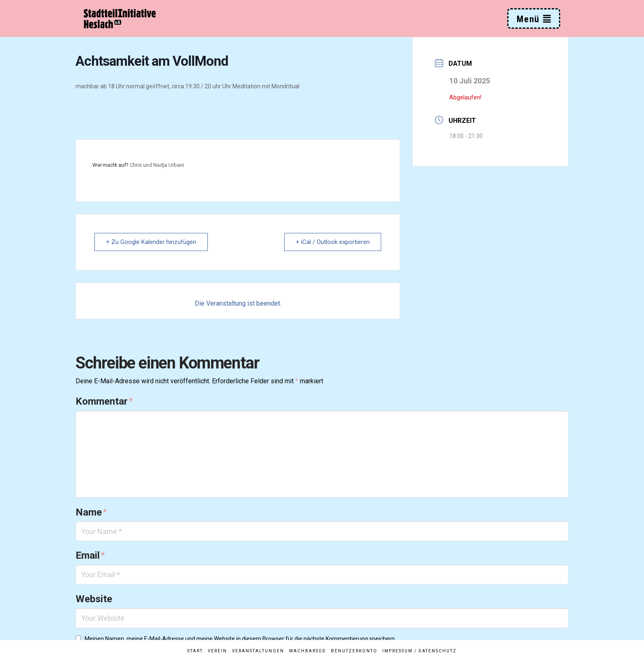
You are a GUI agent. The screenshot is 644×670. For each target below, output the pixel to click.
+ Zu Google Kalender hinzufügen (152, 242)
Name (91, 512)
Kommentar (104, 401)
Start (195, 651)
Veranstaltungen (258, 651)
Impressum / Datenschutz (420, 651)
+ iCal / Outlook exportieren (332, 242)
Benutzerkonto (354, 651)
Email (90, 555)
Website (94, 599)
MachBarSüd (308, 651)
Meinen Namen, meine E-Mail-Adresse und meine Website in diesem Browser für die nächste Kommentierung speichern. (240, 639)
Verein (217, 651)
